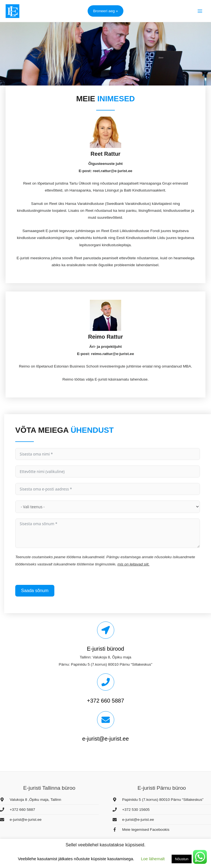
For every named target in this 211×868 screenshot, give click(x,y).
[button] (106, 11)
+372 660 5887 (105, 701)
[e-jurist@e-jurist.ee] (106, 720)
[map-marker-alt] (31, 800)
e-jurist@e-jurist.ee (105, 739)
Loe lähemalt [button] (153, 859)
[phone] (18, 810)
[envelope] (21, 820)
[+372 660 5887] (106, 682)
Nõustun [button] (182, 859)
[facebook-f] (141, 830)
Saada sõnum (35, 591)
